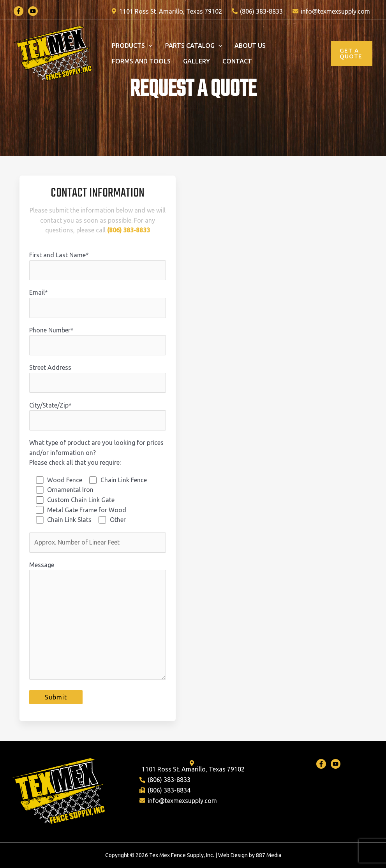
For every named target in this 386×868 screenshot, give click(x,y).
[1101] (167, 11)
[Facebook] (19, 11)
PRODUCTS (132, 46)
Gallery (197, 61)
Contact (237, 61)
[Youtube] (336, 764)
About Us (250, 46)
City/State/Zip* (98, 416)
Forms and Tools (141, 61)
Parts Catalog (194, 46)
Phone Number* (98, 341)
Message (98, 622)
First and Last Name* (98, 266)
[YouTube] (33, 11)
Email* (98, 303)
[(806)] (257, 11)
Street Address (98, 378)
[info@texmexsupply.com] (331, 11)
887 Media (269, 855)
